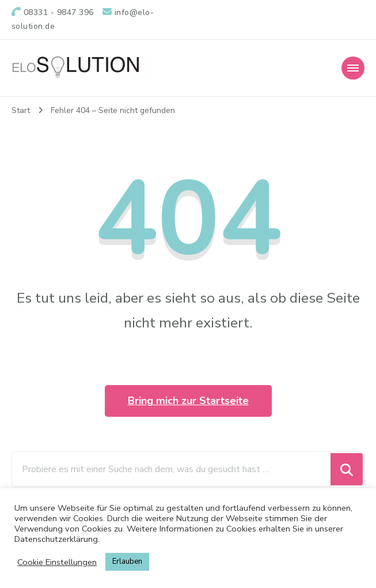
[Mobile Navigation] (353, 68)
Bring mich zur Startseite (188, 401)
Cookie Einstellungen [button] (57, 562)
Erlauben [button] (127, 561)
